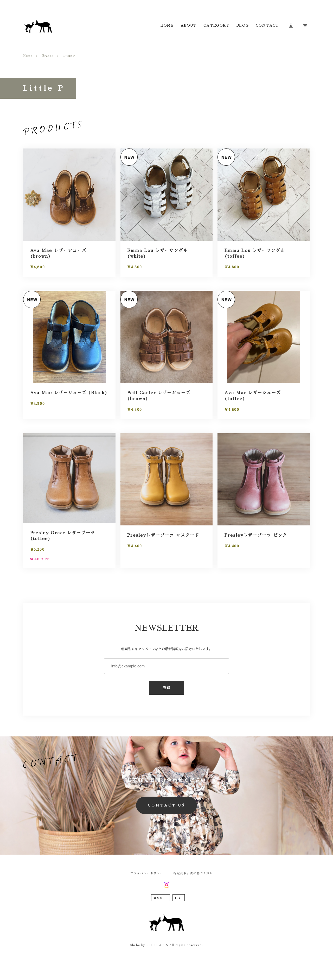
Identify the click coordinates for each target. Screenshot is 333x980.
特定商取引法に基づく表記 (193, 873)
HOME (167, 25)
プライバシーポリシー (147, 873)
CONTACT (267, 25)
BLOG (243, 25)
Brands (48, 56)
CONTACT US (166, 805)
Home (28, 56)
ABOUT (188, 25)
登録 (167, 688)
